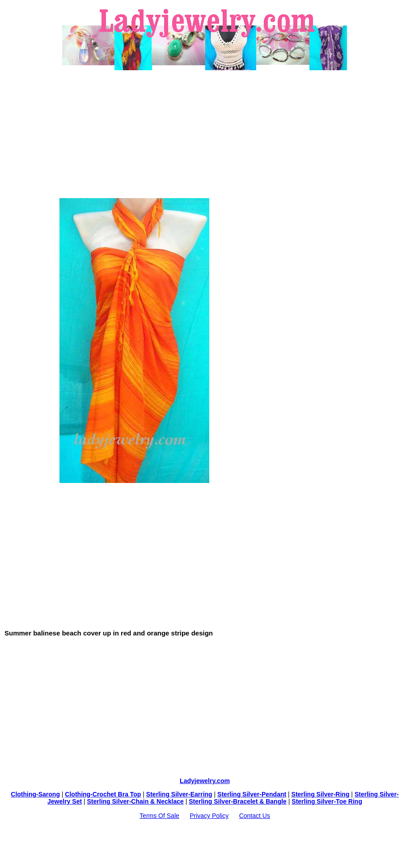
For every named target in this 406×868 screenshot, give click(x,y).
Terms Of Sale (159, 816)
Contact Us (255, 816)
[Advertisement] (205, 134)
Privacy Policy (209, 816)
